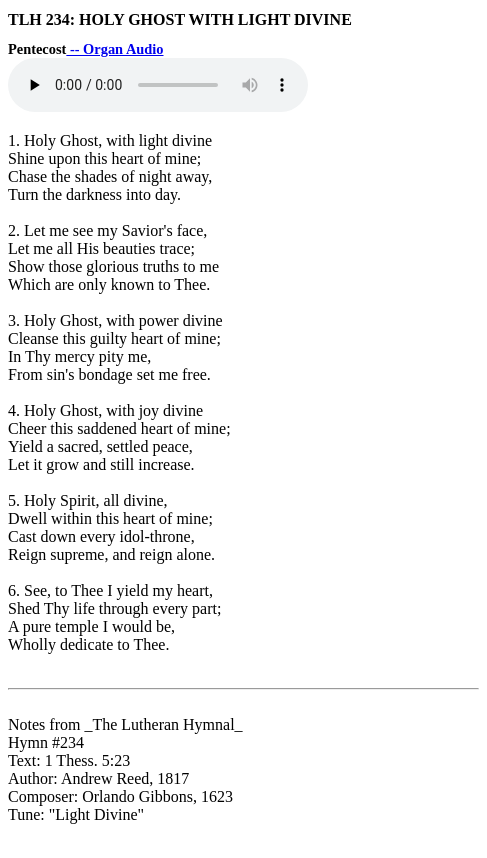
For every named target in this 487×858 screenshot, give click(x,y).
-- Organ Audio (114, 49)
